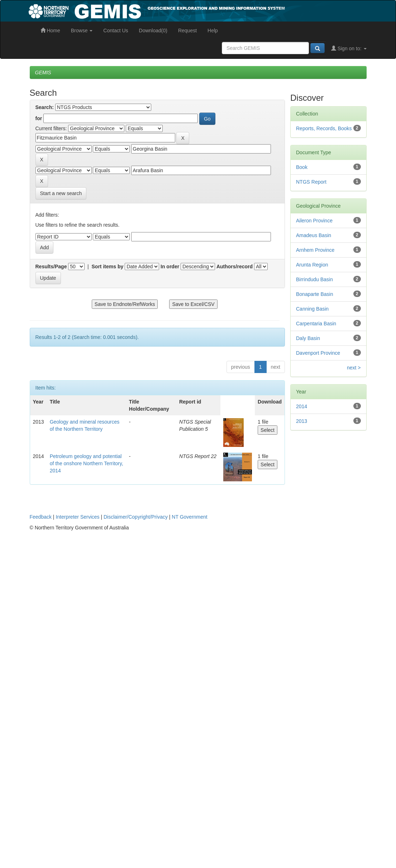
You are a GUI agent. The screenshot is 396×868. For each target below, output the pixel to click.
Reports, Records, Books (324, 128)
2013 (302, 421)
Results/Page (51, 266)
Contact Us (116, 30)
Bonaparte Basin (315, 294)
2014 (302, 406)
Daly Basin (308, 338)
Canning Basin (312, 309)
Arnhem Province (315, 250)
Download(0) (153, 30)
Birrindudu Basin (314, 279)
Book (302, 167)
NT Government (189, 517)
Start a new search (61, 193)
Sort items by (108, 266)
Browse (82, 30)
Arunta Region (312, 265)
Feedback (41, 517)
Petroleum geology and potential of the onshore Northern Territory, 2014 (87, 463)
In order (170, 266)
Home (50, 30)
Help (213, 30)
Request (187, 30)
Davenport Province (318, 353)
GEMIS (43, 72)
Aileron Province (314, 221)
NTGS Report (311, 182)
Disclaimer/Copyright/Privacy (136, 517)
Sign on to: (349, 48)
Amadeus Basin (314, 235)
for (39, 118)
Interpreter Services (77, 517)
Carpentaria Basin (316, 324)
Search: (45, 107)
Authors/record (235, 266)
